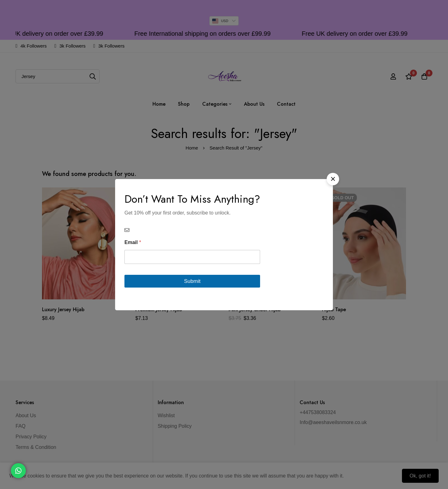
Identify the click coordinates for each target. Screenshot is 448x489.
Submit (192, 281)
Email (133, 242)
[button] (333, 179)
